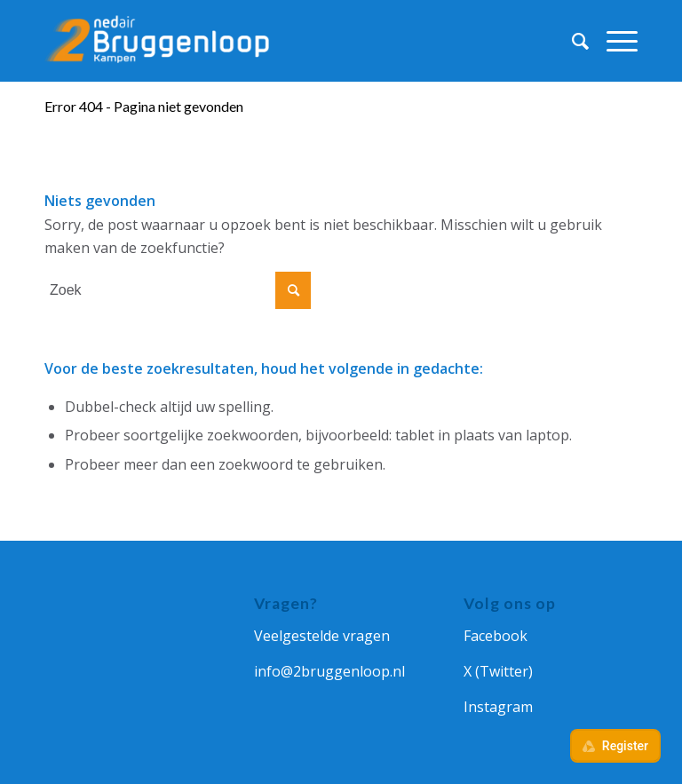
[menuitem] (571, 41)
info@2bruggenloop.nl (329, 671)
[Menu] (613, 41)
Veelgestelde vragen (322, 636)
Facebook (496, 636)
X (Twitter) (498, 671)
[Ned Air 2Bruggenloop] (160, 41)
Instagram (498, 707)
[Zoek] (571, 41)
